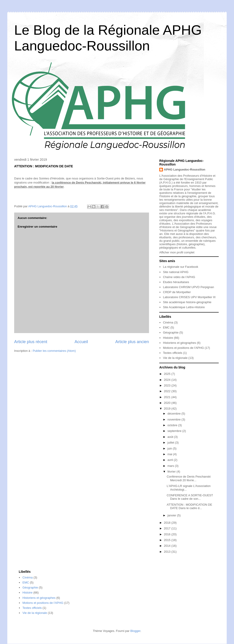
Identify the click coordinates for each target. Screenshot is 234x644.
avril (171, 460)
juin (170, 448)
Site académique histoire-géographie (187, 302)
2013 (168, 552)
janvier (172, 515)
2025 (168, 374)
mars (171, 466)
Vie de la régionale (175, 358)
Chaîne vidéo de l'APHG (179, 277)
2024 (168, 380)
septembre (175, 431)
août (171, 437)
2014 (168, 546)
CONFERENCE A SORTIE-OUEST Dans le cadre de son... (190, 497)
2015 (168, 540)
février (172, 472)
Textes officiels (173, 353)
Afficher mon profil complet (177, 252)
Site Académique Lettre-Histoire (184, 307)
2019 (168, 409)
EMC (166, 327)
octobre (173, 425)
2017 (168, 528)
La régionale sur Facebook (181, 267)
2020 (168, 403)
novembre (174, 419)
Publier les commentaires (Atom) (54, 351)
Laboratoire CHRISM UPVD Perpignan (188, 287)
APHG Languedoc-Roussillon (185, 170)
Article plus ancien (132, 342)
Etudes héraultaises (176, 282)
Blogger (135, 631)
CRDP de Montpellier (177, 292)
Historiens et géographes (179, 343)
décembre (174, 414)
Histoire (168, 338)
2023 (168, 385)
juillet (171, 443)
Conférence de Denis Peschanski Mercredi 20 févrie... (189, 478)
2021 (168, 397)
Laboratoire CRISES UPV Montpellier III (189, 297)
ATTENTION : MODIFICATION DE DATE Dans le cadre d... (189, 506)
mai (170, 454)
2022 (168, 391)
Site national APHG (176, 272)
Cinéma (168, 322)
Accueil (81, 342)
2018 (168, 523)
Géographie (171, 333)
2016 (168, 534)
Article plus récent (31, 342)
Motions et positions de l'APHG (183, 348)
